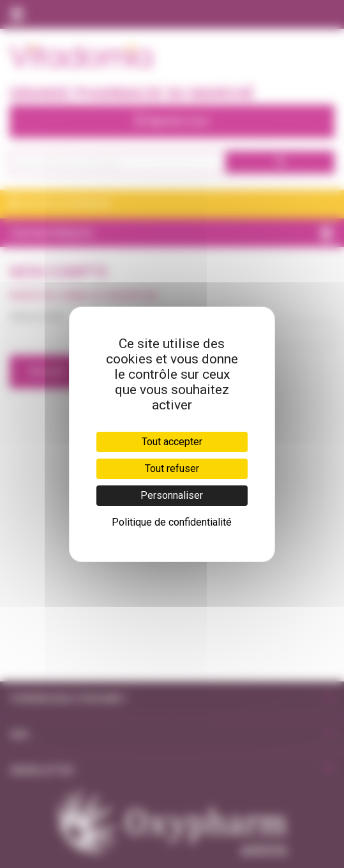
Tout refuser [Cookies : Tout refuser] (172, 468)
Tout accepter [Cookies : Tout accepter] (172, 442)
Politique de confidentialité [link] (172, 522)
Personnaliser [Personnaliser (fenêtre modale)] (172, 495)
